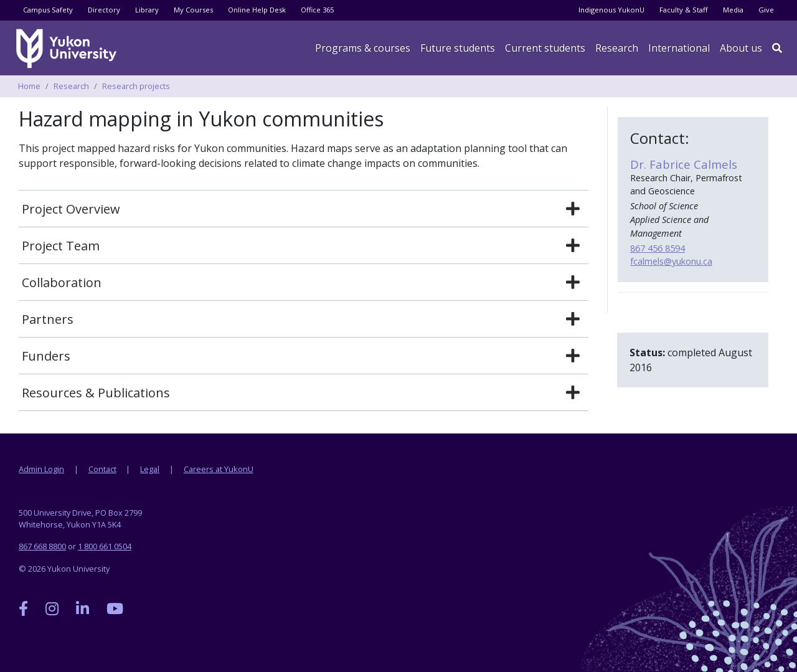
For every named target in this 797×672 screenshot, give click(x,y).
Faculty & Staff (684, 10)
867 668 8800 (42, 546)
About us (741, 48)
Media (733, 10)
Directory (104, 10)
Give (766, 10)
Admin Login (41, 469)
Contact (102, 469)
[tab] (304, 209)
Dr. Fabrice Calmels (684, 164)
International (679, 48)
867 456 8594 (658, 248)
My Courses (193, 10)
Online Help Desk (257, 10)
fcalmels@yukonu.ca (671, 261)
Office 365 (317, 10)
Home (29, 86)
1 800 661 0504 (105, 546)
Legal (150, 469)
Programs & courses (363, 48)
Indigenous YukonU (611, 10)
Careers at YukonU (219, 469)
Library (147, 10)
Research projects (136, 86)
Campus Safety (48, 10)
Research (617, 48)
